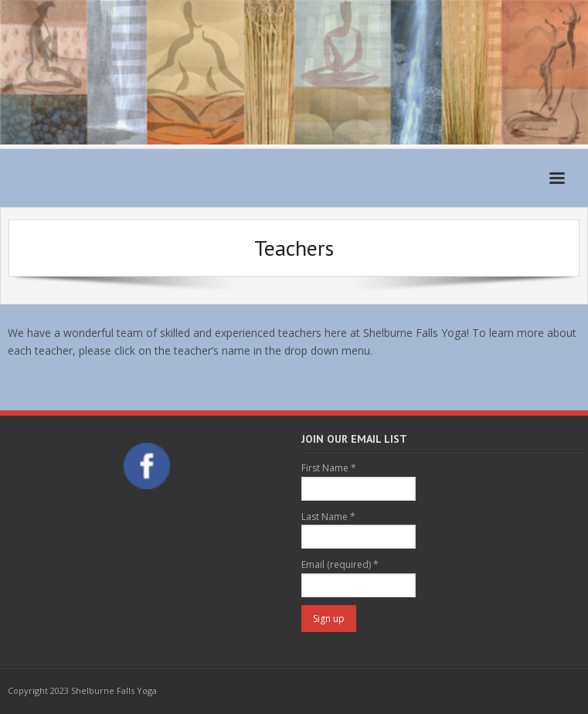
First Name (329, 468)
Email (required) (340, 564)
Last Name (328, 517)
